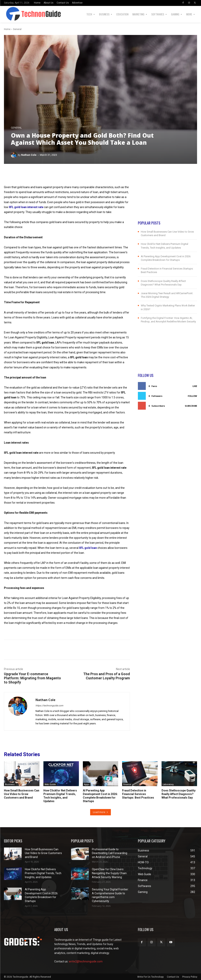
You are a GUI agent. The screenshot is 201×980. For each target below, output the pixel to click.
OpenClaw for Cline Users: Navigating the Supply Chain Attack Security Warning (109, 873)
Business (10, 784)
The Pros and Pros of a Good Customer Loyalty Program (107, 676)
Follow (192, 396)
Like (195, 386)
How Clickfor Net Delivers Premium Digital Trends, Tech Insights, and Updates (60, 796)
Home (7, 29)
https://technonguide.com (49, 706)
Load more (100, 812)
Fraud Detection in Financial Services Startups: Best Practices (138, 794)
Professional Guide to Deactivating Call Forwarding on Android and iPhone (110, 853)
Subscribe (191, 406)
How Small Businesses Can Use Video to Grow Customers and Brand (22, 794)
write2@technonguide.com (86, 961)
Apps (87, 784)
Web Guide (50, 784)
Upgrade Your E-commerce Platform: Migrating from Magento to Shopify (32, 678)
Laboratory (168, 784)
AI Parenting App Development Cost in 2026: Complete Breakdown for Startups (100, 796)
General (17, 29)
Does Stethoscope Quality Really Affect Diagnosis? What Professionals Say (179, 794)
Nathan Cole (29, 155)
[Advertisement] (167, 196)
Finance (127, 784)
